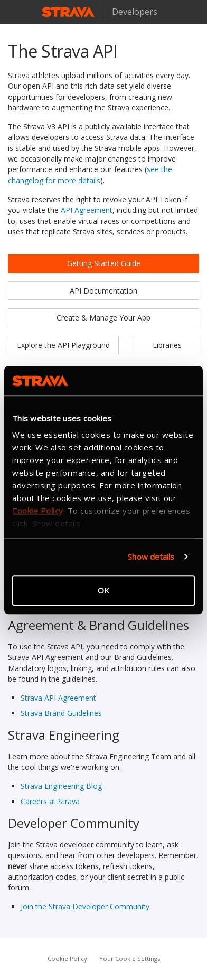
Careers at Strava (50, 801)
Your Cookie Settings (130, 959)
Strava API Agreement (58, 698)
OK (103, 590)
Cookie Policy (67, 959)
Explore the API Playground (63, 345)
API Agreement (87, 210)
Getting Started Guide (104, 263)
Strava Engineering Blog (61, 786)
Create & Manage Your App (103, 318)
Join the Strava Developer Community (85, 906)
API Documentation (103, 291)
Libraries (167, 345)
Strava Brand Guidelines (61, 713)
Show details (151, 557)
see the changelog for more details (90, 175)
